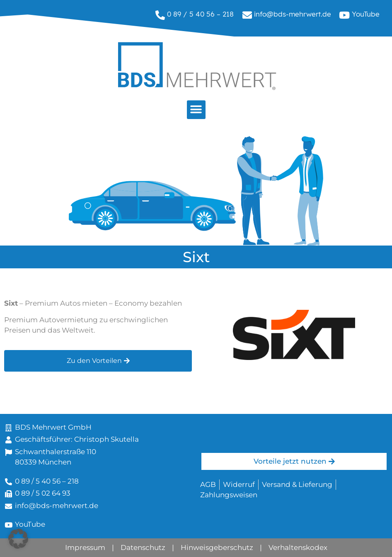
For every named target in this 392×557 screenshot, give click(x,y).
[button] (196, 110)
